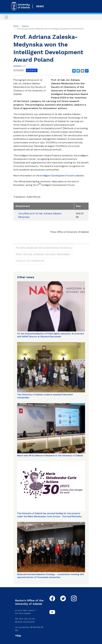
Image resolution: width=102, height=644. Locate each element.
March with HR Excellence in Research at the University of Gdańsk (50, 456)
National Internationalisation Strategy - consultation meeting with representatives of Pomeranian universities (51, 576)
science (32, 70)
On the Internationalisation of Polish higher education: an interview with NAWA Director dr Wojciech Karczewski (51, 335)
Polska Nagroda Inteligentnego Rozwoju (44, 248)
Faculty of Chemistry (30, 261)
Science (25, 26)
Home (16, 26)
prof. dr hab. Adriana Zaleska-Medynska (43, 254)
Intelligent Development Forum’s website (62, 176)
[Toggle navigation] (6, 17)
